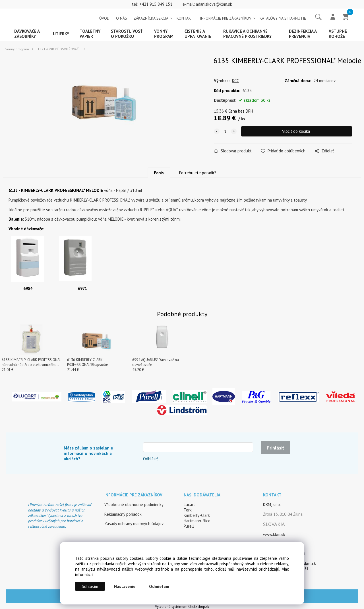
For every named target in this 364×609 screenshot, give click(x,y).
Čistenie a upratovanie (198, 34)
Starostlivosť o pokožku (127, 34)
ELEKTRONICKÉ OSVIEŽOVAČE (58, 49)
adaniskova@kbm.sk (214, 4)
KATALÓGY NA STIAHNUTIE (283, 18)
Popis (159, 173)
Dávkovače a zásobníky (27, 34)
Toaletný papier (90, 34)
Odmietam (159, 586)
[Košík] (346, 17)
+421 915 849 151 (156, 4)
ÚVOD (104, 18)
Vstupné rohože (338, 34)
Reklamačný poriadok (123, 514)
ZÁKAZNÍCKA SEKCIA (151, 18)
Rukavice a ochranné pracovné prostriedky (247, 34)
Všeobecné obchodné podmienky (134, 505)
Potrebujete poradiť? (198, 173)
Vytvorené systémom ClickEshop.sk (182, 606)
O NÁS (122, 18)
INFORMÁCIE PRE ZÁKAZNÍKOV (226, 18)
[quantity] (225, 131)
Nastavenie (125, 586)
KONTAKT (185, 18)
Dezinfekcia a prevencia (303, 34)
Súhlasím (90, 586)
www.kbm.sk (274, 534)
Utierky (61, 34)
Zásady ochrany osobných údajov (134, 524)
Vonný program (164, 34)
